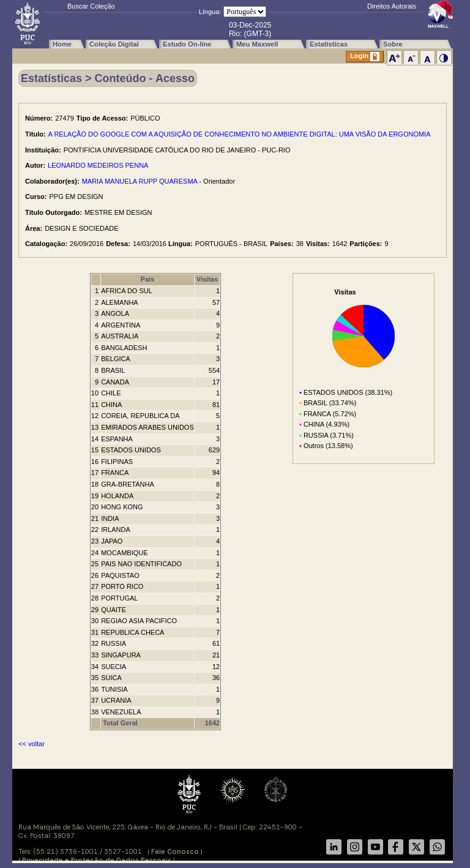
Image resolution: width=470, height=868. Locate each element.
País (148, 279)
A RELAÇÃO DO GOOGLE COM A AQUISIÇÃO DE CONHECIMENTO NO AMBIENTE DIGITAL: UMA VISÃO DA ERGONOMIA (240, 134)
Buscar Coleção (91, 6)
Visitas (207, 279)
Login (365, 57)
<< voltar (32, 744)
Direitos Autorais (392, 6)
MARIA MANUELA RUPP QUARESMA (140, 181)
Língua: (210, 12)
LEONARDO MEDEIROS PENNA (98, 165)
